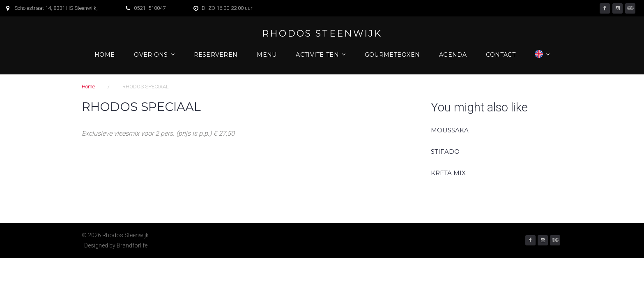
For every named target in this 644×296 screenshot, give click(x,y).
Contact (501, 55)
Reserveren (216, 55)
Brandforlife (132, 245)
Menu (267, 55)
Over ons (151, 55)
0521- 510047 (150, 8)
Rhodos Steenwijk (322, 34)
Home (105, 55)
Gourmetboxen (392, 55)
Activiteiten (317, 55)
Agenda (453, 55)
